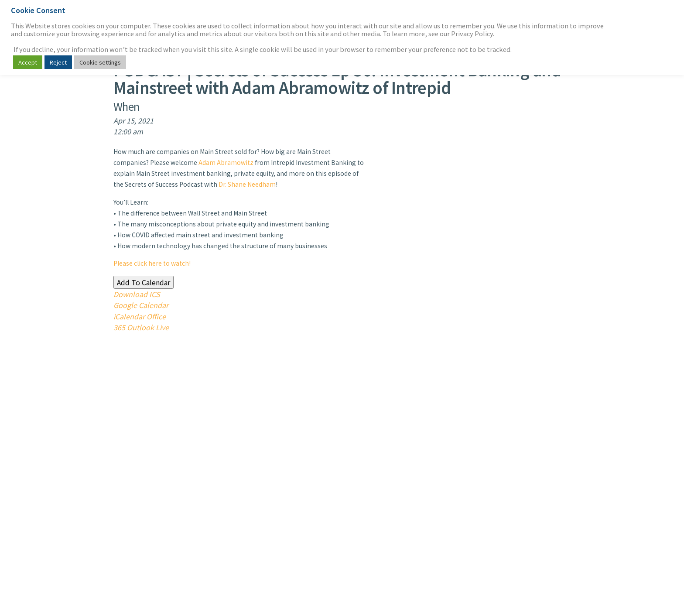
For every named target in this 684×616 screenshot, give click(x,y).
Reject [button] (58, 62)
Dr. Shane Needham (247, 184)
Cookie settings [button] (100, 62)
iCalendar (129, 316)
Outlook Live (148, 327)
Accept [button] (28, 62)
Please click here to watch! (152, 263)
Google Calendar (141, 305)
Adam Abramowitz (226, 162)
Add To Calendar (144, 282)
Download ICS (137, 294)
